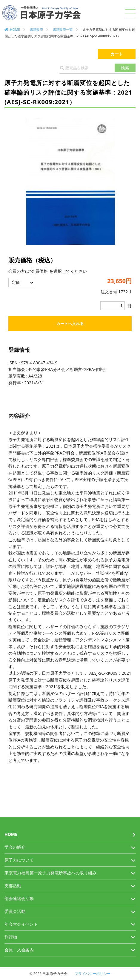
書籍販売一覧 (63, 29)
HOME (15, 29)
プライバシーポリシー (93, 974)
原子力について (19, 860)
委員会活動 (15, 911)
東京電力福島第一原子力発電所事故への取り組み (50, 873)
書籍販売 (36, 29)
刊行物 (11, 937)
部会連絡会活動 (19, 898)
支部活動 (13, 886)
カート (117, 54)
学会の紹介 (15, 847)
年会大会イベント (21, 924)
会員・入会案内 (19, 950)
